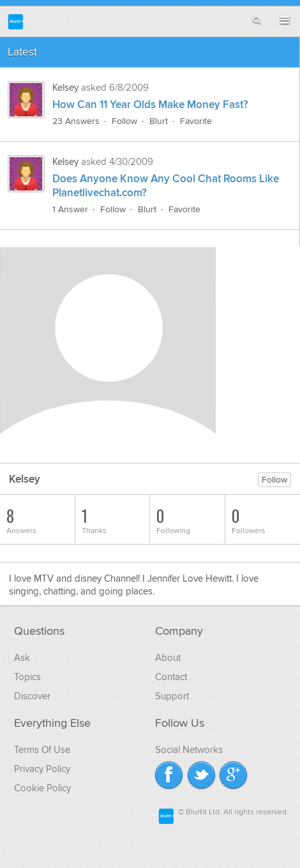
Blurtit (16, 21)
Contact (171, 677)
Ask (22, 658)
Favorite (196, 121)
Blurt (159, 121)
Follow (124, 121)
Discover (32, 696)
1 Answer (70, 209)
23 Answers (76, 121)
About (168, 658)
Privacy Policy (42, 769)
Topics (27, 677)
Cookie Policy (42, 788)
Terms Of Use (42, 750)
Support (172, 696)
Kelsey (67, 88)
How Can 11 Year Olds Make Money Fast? (150, 105)
